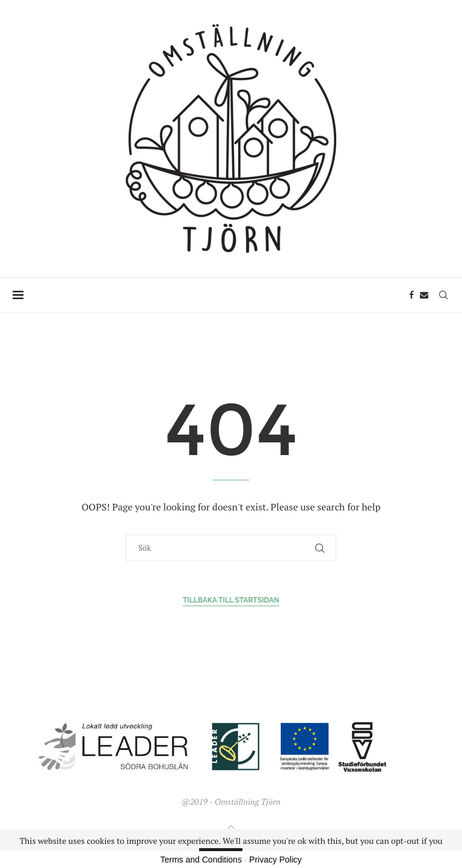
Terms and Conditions (201, 860)
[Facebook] (411, 295)
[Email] (424, 295)
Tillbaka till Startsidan (231, 600)
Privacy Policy (275, 860)
